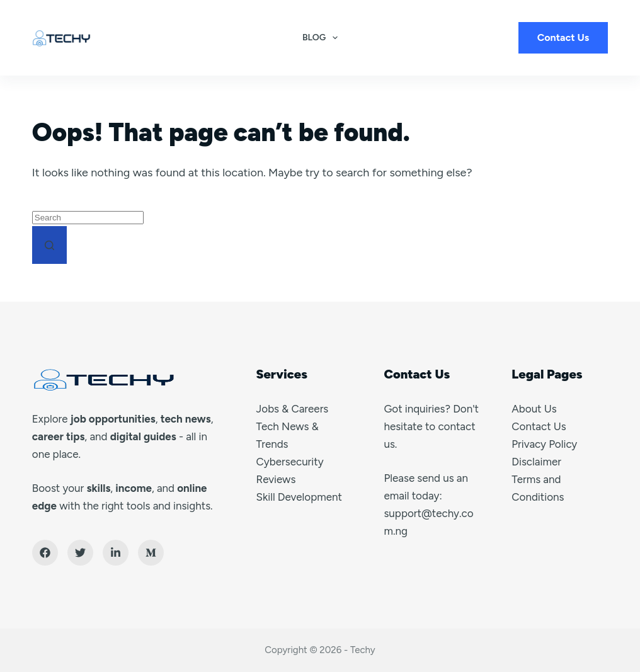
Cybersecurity (290, 462)
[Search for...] (88, 218)
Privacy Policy (544, 444)
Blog (323, 38)
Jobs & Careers (293, 409)
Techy (363, 650)
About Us (534, 409)
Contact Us (563, 37)
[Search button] (49, 245)
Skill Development (299, 497)
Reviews (276, 479)
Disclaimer (536, 462)
